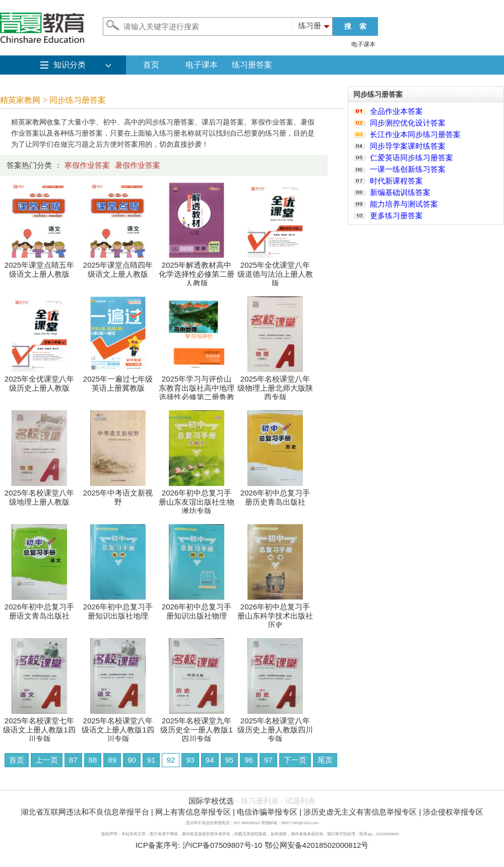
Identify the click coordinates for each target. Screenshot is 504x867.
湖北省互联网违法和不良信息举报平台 (85, 812)
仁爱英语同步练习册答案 (412, 158)
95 (230, 760)
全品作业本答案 (396, 111)
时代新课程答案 (396, 181)
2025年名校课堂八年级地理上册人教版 (39, 494)
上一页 (47, 760)
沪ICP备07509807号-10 (222, 845)
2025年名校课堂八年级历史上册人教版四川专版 (275, 726)
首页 (151, 65)
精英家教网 (20, 100)
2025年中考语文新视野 (118, 494)
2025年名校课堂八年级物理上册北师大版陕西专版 (275, 384)
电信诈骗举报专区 (267, 812)
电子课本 (363, 44)
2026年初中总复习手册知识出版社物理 (197, 608)
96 (249, 760)
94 (210, 760)
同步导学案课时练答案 (408, 146)
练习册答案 (252, 65)
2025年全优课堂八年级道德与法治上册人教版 (275, 270)
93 (190, 760)
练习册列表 (260, 801)
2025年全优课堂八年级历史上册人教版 (39, 380)
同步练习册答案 (78, 100)
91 (151, 760)
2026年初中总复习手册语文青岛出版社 (39, 608)
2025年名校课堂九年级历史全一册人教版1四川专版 (196, 726)
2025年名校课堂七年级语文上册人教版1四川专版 (39, 726)
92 (171, 760)
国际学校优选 (211, 801)
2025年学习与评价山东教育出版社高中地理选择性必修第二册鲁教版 (197, 389)
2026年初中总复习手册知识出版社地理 (118, 608)
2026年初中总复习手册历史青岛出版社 (275, 494)
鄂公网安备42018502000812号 (317, 845)
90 (132, 760)
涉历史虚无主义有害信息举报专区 (360, 812)
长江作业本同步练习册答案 (415, 134)
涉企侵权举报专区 (453, 812)
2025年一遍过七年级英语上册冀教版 (118, 380)
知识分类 (70, 65)
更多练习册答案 (396, 215)
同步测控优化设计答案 (408, 123)
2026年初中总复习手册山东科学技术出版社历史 (275, 612)
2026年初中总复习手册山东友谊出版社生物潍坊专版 (197, 498)
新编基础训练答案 (400, 192)
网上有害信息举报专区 (193, 812)
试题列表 (300, 801)
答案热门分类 (29, 165)
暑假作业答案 (138, 165)
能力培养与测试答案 (404, 204)
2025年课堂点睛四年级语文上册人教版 (118, 266)
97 (268, 760)
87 (73, 760)
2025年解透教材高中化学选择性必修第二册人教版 (197, 270)
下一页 (295, 760)
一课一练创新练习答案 (408, 169)
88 (93, 760)
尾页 (325, 760)
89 (112, 760)
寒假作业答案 (87, 165)
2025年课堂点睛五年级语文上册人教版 (39, 266)
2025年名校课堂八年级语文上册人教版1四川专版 (118, 726)
